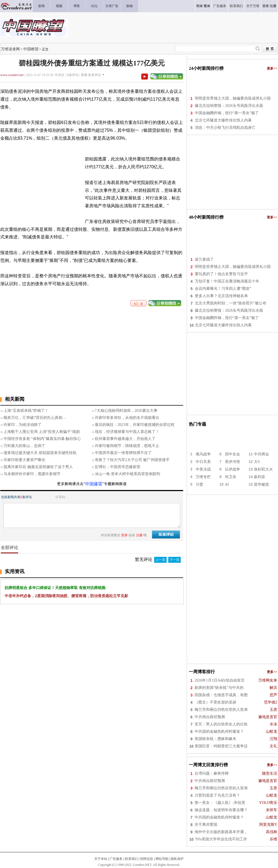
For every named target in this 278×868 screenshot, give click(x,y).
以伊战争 (232, 469)
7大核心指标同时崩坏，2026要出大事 (126, 411)
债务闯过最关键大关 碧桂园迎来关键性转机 (40, 453)
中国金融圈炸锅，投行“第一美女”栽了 (227, 113)
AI (227, 484)
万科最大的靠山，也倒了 (24, 446)
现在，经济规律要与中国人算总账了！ (127, 432)
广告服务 (116, 859)
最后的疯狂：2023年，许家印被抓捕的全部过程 (135, 425)
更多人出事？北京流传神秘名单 (221, 296)
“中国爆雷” (94, 484)
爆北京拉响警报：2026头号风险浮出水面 (229, 106)
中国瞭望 (31, 49)
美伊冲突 (232, 462)
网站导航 (162, 859)
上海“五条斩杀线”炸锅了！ (26, 411)
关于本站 (101, 859)
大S (257, 462)
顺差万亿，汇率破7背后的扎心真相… (35, 418)
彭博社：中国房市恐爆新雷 (118, 467)
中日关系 (203, 462)
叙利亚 (260, 477)
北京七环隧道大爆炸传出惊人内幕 (223, 120)
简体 (199, 6)
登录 (266, 6)
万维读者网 (10, 49)
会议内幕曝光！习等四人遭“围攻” (223, 289)
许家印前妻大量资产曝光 (24, 460)
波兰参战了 (204, 259)
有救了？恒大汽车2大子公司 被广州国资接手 (132, 460)
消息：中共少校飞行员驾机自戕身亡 (225, 128)
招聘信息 (147, 859)
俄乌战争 (203, 454)
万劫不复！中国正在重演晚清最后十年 (227, 281)
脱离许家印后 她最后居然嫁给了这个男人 (38, 467)
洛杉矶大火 (263, 469)
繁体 (207, 6)
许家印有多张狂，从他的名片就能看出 (127, 418)
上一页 (160, 560)
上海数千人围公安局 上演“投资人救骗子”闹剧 (42, 432)
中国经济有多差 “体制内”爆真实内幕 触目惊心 (42, 439)
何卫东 (231, 477)
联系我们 (131, 859)
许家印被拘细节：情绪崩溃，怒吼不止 (127, 446)
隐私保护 (177, 859)
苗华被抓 (261, 484)
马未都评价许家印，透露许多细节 (32, 474)
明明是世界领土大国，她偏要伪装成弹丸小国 (233, 98)
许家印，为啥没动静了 (22, 425)
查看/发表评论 (91, 75)
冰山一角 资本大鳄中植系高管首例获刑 (128, 474)
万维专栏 (203, 477)
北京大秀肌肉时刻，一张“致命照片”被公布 (231, 303)
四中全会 (232, 454)
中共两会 (261, 454)
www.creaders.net (12, 75)
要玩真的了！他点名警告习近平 (221, 274)
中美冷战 (203, 469)
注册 (273, 6)
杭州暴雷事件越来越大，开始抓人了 (125, 439)
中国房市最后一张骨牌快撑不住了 (123, 453)
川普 (199, 484)
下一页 (174, 560)
